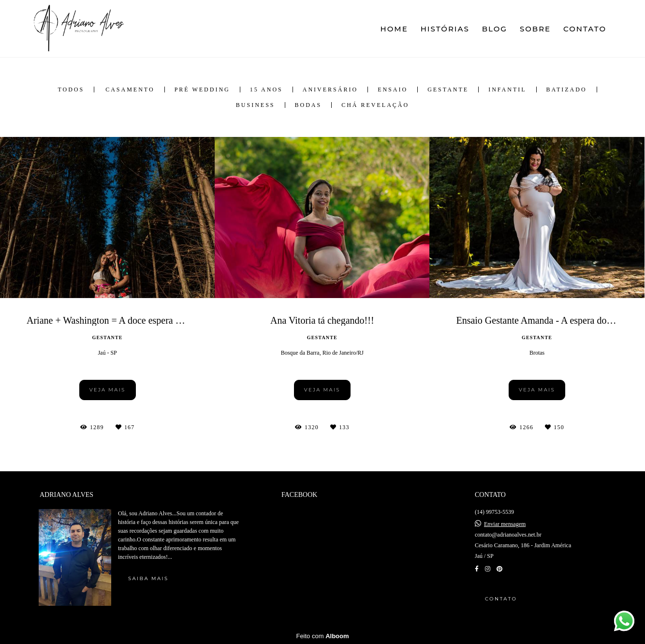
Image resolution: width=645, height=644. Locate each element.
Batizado (567, 90)
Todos (71, 90)
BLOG (495, 29)
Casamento (130, 90)
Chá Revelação (375, 105)
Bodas (308, 105)
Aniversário (330, 90)
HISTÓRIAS (445, 29)
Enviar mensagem (505, 524)
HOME (394, 29)
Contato (501, 599)
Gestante (448, 90)
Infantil (507, 90)
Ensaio (393, 90)
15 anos (266, 90)
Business (256, 105)
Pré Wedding (202, 90)
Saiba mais (148, 578)
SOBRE (535, 29)
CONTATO (585, 29)
